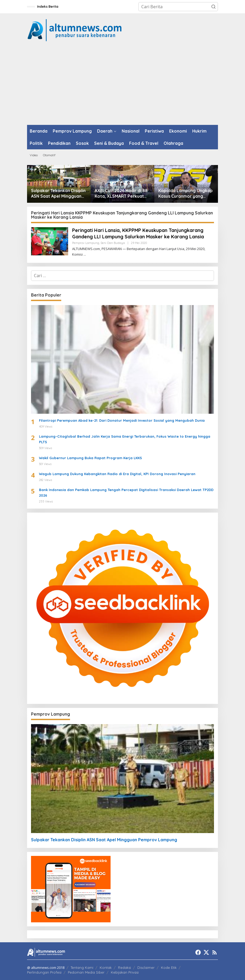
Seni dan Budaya (113, 243)
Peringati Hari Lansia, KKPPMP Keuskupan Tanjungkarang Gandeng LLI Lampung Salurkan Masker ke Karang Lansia (138, 233)
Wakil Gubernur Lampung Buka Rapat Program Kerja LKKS (90, 458)
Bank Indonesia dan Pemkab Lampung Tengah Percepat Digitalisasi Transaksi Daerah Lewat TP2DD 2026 (126, 493)
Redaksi (124, 968)
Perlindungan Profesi (44, 972)
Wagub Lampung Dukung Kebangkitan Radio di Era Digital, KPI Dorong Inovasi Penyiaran (117, 474)
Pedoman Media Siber (86, 972)
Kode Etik (169, 968)
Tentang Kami (82, 968)
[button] (213, 7)
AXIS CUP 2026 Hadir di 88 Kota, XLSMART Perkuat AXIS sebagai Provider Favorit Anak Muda (121, 193)
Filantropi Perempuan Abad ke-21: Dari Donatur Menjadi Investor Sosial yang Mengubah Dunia (122, 420)
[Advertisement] (122, 85)
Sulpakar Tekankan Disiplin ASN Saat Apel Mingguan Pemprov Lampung (58, 193)
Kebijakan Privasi (125, 972)
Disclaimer (146, 968)
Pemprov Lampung (86, 243)
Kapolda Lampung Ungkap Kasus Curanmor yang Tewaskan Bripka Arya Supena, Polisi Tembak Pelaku (185, 193)
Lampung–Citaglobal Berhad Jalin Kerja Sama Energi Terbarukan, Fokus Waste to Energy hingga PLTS (125, 439)
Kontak (106, 968)
